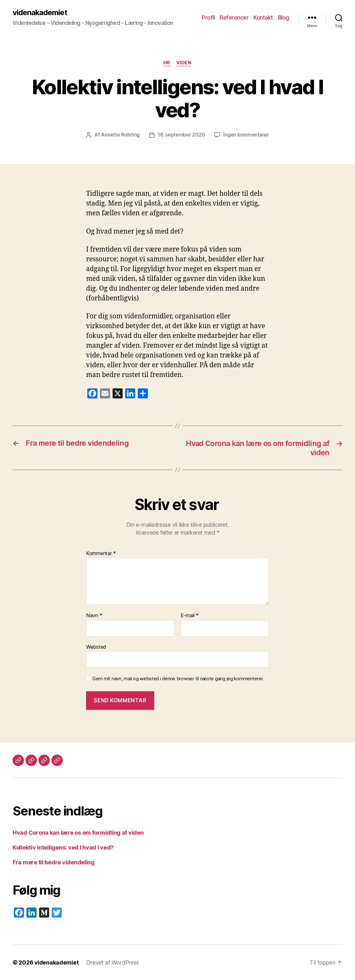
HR (167, 63)
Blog (284, 17)
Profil (208, 17)
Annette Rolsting (120, 135)
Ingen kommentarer (246, 135)
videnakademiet (40, 13)
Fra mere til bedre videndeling (54, 862)
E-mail (190, 615)
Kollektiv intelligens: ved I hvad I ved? (63, 847)
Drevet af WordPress (113, 962)
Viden (184, 63)
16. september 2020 (181, 135)
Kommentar (101, 553)
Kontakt (263, 17)
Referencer (234, 17)
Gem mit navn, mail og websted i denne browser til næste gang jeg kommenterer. (178, 678)
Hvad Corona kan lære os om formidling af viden (78, 832)
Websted (96, 647)
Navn (94, 615)
